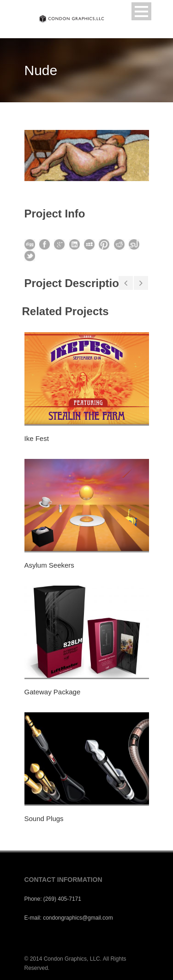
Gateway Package (53, 692)
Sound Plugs (44, 819)
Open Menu (141, 11)
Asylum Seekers (49, 565)
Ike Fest (37, 438)
